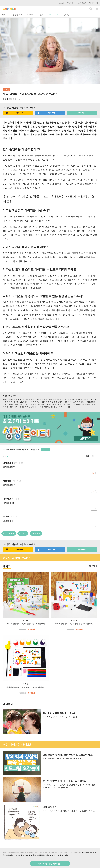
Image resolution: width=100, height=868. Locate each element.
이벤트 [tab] (41, 15)
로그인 (61, 3)
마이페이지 (94, 3)
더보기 (93, 566)
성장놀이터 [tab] (18, 15)
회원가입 (70, 3)
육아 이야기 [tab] (53, 15)
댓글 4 (5, 99)
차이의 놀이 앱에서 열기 (50, 863)
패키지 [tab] (5, 15)
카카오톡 (14, 113)
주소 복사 (82, 113)
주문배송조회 (81, 3)
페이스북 (46, 113)
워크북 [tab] (30, 15)
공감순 (88, 456)
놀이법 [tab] (66, 15)
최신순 (95, 456)
